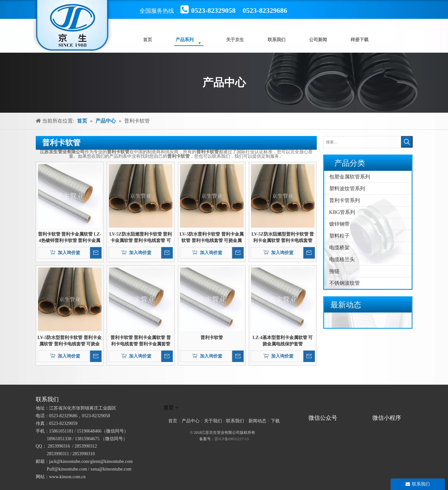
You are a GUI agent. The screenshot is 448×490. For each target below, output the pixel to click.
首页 (173, 421)
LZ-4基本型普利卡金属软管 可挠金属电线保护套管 (283, 341)
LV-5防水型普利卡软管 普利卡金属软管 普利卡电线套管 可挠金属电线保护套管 (70, 341)
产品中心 (191, 421)
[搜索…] (362, 142)
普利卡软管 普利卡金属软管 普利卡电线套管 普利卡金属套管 (141, 341)
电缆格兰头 (342, 259)
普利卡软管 (212, 338)
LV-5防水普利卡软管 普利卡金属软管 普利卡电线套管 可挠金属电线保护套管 (212, 238)
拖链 (334, 271)
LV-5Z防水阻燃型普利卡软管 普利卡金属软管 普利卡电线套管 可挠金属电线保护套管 (283, 238)
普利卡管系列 (345, 200)
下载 (275, 421)
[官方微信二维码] (306, 409)
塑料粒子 (339, 236)
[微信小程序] (389, 409)
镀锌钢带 (339, 224)
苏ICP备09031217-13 (232, 439)
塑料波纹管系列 (347, 188)
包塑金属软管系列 (350, 177)
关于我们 (213, 421)
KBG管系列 (342, 212)
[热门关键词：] (407, 142)
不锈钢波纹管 (345, 283)
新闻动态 (257, 421)
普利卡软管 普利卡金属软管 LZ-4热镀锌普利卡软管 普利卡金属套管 (70, 238)
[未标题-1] (224, 399)
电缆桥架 (339, 248)
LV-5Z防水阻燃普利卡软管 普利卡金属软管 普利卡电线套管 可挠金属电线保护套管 (140, 238)
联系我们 (235, 421)
